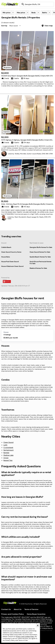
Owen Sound (8, 442)
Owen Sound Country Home (11, 252)
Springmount (8, 450)
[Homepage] (10, 4)
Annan (6, 458)
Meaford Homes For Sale (38, 268)
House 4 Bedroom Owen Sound (12, 266)
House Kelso (6, 257)
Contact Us (6, 609)
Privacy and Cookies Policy (13, 614)
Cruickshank (8, 448)
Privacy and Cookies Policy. (25, 637)
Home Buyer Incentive (36, 614)
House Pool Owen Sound (10, 262)
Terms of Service (31, 609)
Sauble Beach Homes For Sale (40, 257)
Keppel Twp (8, 460)
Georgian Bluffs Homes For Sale (41, 247)
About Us (18, 609)
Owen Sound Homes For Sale (40, 252)
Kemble (6, 453)
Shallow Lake (8, 455)
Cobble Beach (6, 247)
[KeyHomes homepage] (10, 603)
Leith (5, 445)
